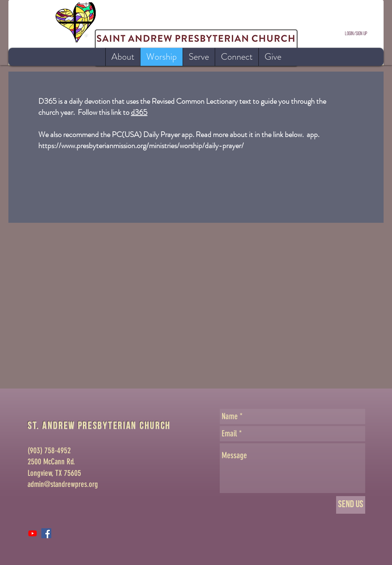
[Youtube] (33, 533)
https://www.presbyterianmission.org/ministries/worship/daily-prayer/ (141, 146)
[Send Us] (351, 505)
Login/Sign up (356, 34)
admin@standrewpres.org (63, 484)
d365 (139, 112)
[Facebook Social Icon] (46, 533)
